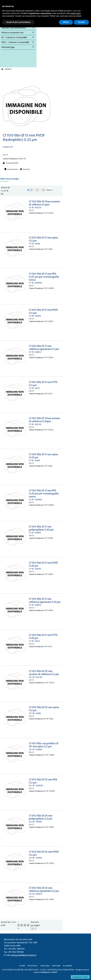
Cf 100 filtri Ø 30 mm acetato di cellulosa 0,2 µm (44, 673)
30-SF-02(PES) (36, 786)
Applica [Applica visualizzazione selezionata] (49, 190)
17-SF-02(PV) (35, 316)
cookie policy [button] (76, 13)
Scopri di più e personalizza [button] (18, 22)
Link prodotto (12, 169)
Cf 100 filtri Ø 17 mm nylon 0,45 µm (43, 456)
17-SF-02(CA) (35, 208)
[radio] (28, 190)
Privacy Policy (33, 966)
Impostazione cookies (80, 977)
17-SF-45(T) (34, 641)
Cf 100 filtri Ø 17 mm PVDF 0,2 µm (43, 311)
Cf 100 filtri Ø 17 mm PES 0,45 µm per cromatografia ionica (44, 493)
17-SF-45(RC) (35, 605)
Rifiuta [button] (66, 22)
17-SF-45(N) (34, 460)
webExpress (46, 972)
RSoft (55, 972)
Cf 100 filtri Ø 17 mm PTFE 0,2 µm (43, 384)
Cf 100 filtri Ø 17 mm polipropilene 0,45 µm (41, 528)
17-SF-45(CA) (35, 424)
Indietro (6, 69)
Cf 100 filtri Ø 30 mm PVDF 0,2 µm (44, 853)
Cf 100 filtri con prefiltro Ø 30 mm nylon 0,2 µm (44, 745)
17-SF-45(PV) (35, 569)
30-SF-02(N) (35, 713)
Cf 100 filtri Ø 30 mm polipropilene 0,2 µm (41, 817)
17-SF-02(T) (34, 388)
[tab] (11, 180)
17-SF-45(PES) (35, 500)
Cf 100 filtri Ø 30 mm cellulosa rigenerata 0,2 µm (44, 889)
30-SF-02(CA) (36, 677)
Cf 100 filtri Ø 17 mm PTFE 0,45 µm (43, 636)
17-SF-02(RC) (35, 352)
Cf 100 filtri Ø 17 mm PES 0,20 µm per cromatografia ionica (44, 277)
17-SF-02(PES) (35, 283)
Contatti (22, 966)
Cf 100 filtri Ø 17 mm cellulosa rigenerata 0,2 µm (44, 347)
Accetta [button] (81, 22)
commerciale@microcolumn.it (23, 955)
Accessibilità (67, 966)
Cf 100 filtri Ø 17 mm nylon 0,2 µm (43, 239)
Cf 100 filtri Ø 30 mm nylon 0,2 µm (44, 709)
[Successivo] (18, 928)
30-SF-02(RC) (35, 894)
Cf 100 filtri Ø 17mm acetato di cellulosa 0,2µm (44, 203)
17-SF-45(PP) (35, 533)
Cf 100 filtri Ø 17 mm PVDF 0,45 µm (43, 564)
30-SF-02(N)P (35, 749)
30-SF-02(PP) (35, 822)
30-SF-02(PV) (35, 858)
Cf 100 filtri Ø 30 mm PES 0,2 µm (43, 781)
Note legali (56, 966)
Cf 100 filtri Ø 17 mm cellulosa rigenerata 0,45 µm (45, 600)
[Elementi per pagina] (34, 928)
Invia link (26, 169)
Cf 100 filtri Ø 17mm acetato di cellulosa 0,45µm (44, 420)
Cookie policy (45, 966)
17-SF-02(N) (34, 244)
